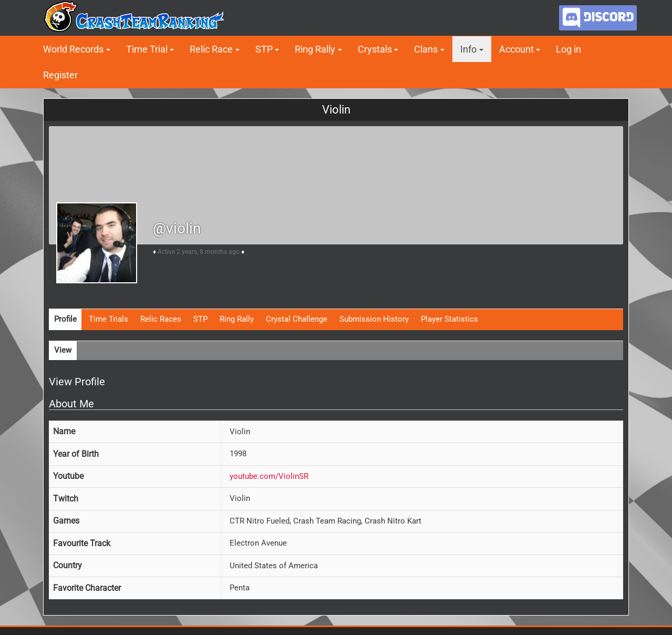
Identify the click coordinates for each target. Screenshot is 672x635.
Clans (426, 49)
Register (60, 75)
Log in (568, 49)
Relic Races (161, 319)
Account (516, 49)
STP (264, 49)
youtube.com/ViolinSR (269, 476)
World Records (73, 49)
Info (468, 49)
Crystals (375, 49)
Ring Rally (315, 49)
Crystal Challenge (297, 319)
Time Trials (108, 319)
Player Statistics (449, 319)
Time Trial (147, 49)
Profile (65, 319)
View (63, 350)
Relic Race (211, 49)
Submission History (374, 319)
